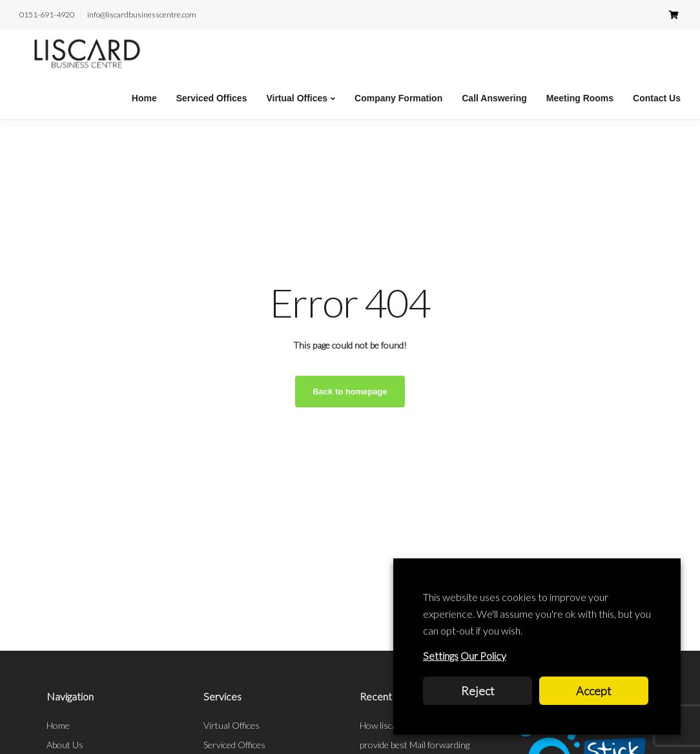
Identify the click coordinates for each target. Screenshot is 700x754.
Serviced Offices (212, 98)
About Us (65, 745)
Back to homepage (350, 392)
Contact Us (657, 98)
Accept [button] (594, 691)
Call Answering (494, 98)
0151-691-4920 (47, 15)
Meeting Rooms (580, 98)
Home (144, 98)
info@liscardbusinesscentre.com (142, 15)
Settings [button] (441, 656)
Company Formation (398, 98)
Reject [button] (478, 691)
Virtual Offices (297, 98)
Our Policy (483, 656)
